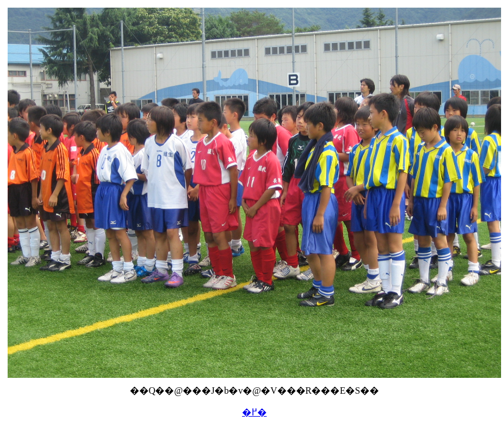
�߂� (254, 412)
